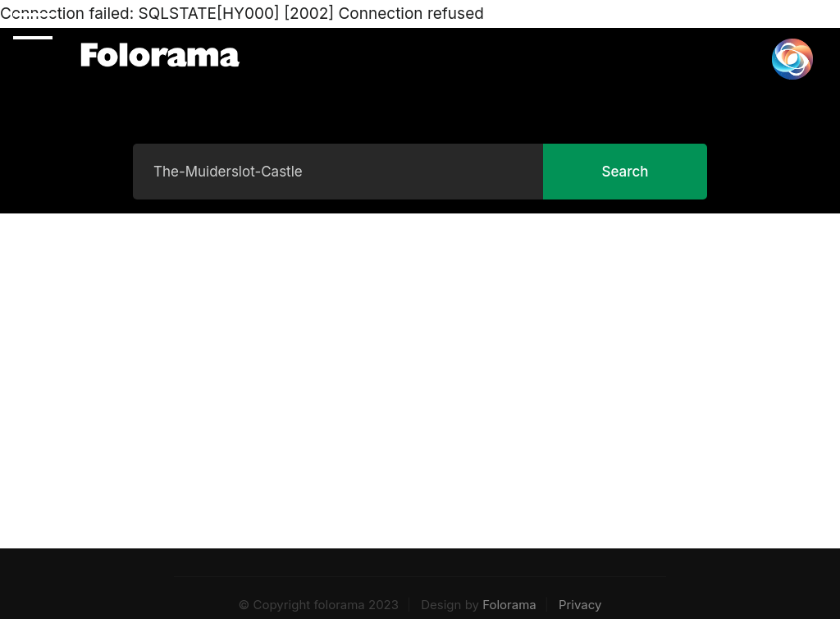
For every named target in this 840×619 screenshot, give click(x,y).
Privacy (580, 605)
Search (625, 172)
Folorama (509, 605)
